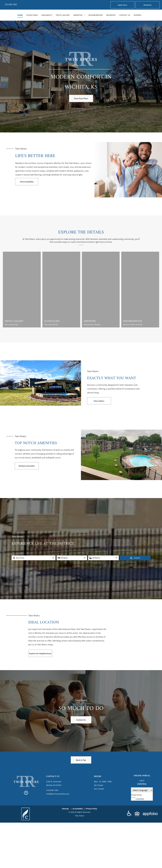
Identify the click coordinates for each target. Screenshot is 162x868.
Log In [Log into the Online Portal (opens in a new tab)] (142, 780)
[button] (38, 558)
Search (131, 558)
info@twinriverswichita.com (58, 794)
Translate (137, 799)
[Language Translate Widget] (142, 790)
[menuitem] (20, 15)
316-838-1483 (11, 4)
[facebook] (26, 793)
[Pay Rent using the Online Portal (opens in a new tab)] (148, 5)
